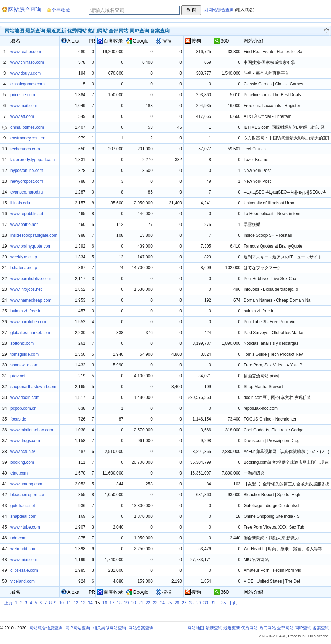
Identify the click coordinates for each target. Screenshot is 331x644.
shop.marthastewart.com (33, 387)
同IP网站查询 (78, 628)
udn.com (18, 538)
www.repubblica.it (27, 214)
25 (170, 603)
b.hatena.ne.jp (24, 268)
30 (206, 603)
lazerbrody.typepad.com (33, 160)
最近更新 (56, 31)
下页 (233, 603)
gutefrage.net (23, 506)
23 (155, 603)
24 (162, 603)
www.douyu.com (26, 73)
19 (126, 603)
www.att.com (22, 116)
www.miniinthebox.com (32, 430)
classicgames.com (28, 84)
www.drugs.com (25, 441)
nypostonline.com (27, 171)
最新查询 (35, 31)
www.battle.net (24, 225)
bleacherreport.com (28, 495)
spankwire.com (24, 365)
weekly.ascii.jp (24, 257)
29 (198, 603)
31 (213, 603)
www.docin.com (25, 397)
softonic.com (22, 343)
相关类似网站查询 (109, 628)
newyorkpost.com (27, 181)
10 (61, 603)
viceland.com (23, 581)
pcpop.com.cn (24, 408)
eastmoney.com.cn (28, 138)
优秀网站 (77, 31)
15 (97, 603)
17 (112, 603)
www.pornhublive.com (31, 279)
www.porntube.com (28, 322)
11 (68, 603)
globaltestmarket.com (30, 333)
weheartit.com (24, 549)
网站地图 (14, 31)
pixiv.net (18, 376)
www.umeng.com (26, 484)
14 (90, 603)
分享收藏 (61, 10)
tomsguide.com (25, 354)
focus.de (18, 419)
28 (191, 603)
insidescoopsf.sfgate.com (34, 235)
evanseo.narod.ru (27, 192)
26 (177, 603)
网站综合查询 (25, 10)
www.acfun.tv (23, 452)
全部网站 (118, 31)
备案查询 (160, 31)
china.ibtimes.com (27, 127)
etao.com (19, 473)
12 (76, 603)
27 (184, 603)
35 (224, 603)
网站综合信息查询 (46, 628)
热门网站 (268, 628)
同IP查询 (139, 31)
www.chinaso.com (27, 62)
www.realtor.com (26, 52)
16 (105, 603)
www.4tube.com (25, 527)
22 (148, 603)
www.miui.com (24, 560)
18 (119, 603)
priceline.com (23, 95)
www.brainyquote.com (31, 246)
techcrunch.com (25, 149)
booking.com (22, 462)
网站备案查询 (141, 628)
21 (141, 603)
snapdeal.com (24, 516)
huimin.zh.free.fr (25, 311)
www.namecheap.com (31, 300)
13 (83, 603)
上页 (8, 603)
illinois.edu (20, 203)
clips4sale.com (24, 570)
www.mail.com (24, 106)
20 (134, 603)
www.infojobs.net (26, 289)
